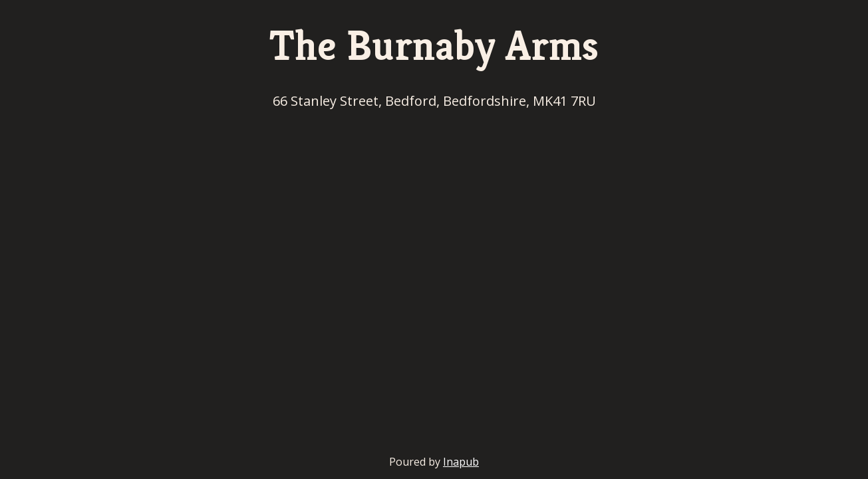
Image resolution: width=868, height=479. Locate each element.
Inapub (461, 462)
